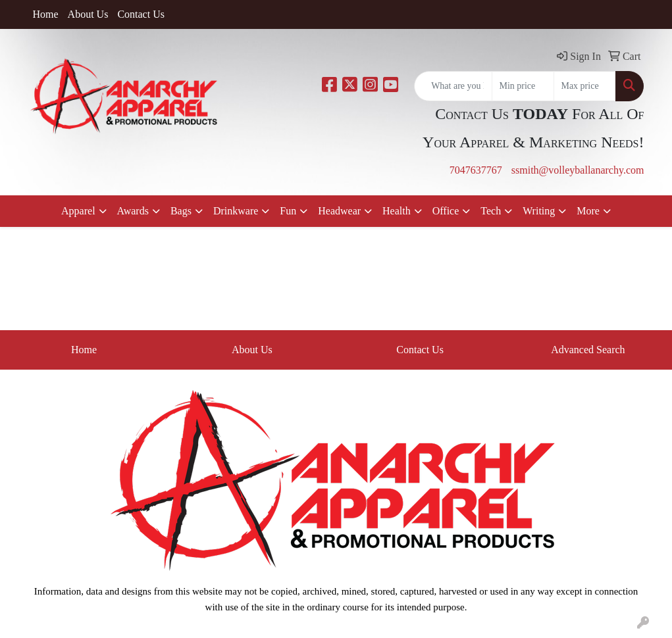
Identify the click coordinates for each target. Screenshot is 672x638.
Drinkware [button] (236, 211)
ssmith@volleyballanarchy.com (578, 170)
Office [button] (446, 211)
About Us (88, 14)
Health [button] (397, 211)
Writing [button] (539, 211)
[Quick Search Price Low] (523, 86)
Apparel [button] (78, 211)
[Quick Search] (453, 86)
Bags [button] (181, 211)
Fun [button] (288, 211)
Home (46, 14)
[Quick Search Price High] (585, 86)
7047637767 (476, 170)
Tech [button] (491, 211)
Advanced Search (588, 350)
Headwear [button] (339, 211)
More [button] (588, 211)
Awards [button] (133, 211)
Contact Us (141, 14)
